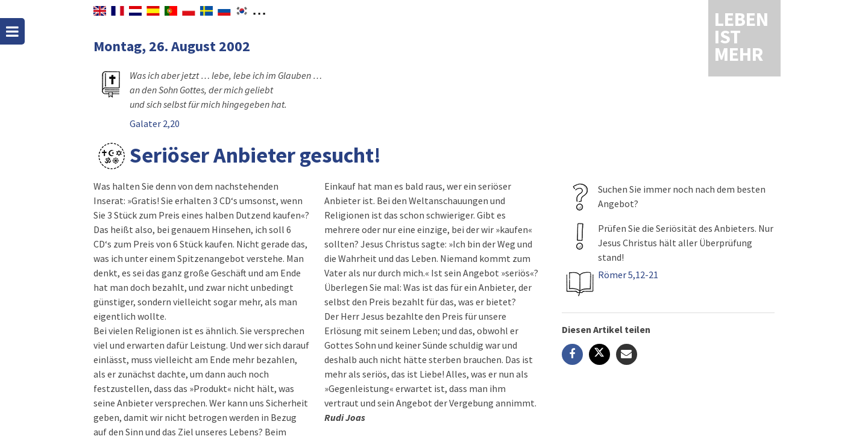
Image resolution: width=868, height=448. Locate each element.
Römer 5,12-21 (628, 275)
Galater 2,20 (155, 123)
